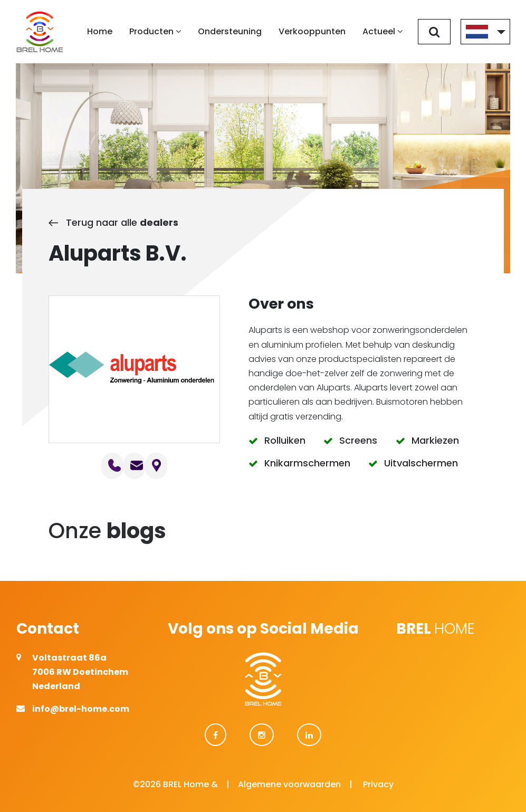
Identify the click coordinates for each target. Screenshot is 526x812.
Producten (155, 31)
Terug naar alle (113, 222)
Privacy (378, 784)
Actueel (382, 31)
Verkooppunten (312, 31)
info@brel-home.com (81, 709)
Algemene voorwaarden (289, 784)
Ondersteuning (230, 31)
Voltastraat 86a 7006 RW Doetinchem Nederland (80, 672)
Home (100, 31)
